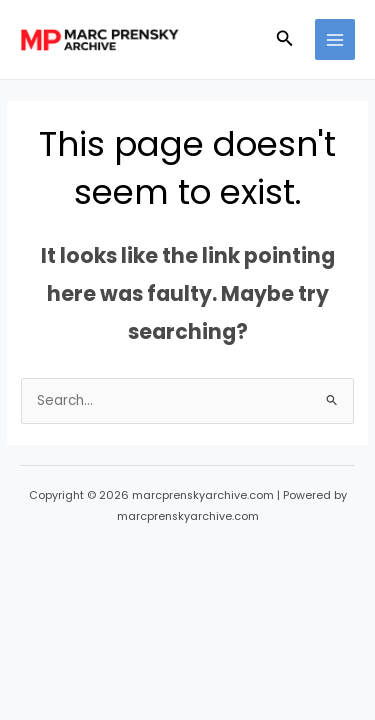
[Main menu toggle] (335, 39)
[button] (285, 40)
